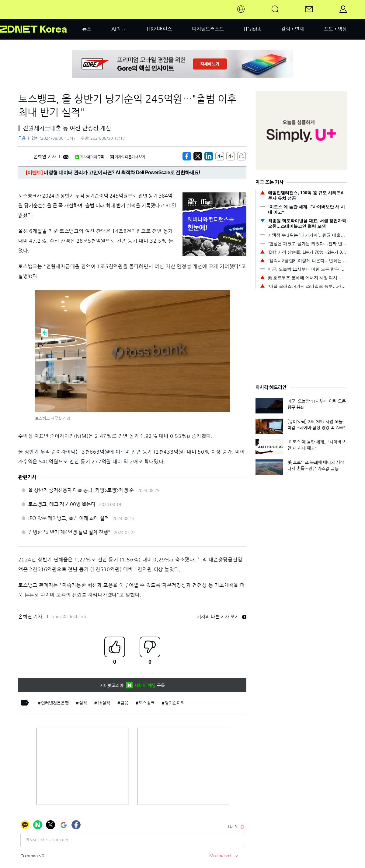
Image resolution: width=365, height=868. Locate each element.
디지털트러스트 (208, 29)
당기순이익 (175, 703)
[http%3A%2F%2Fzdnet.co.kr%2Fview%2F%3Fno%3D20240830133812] (209, 156)
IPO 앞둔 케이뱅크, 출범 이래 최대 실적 (69, 518)
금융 (22, 138)
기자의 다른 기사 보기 (222, 617)
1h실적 (104, 703)
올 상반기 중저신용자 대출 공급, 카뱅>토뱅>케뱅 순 (81, 490)
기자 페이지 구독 (90, 157)
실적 (83, 703)
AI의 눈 (119, 29)
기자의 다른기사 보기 (127, 157)
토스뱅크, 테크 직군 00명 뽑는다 (62, 504)
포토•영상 (335, 29)
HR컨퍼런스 (159, 29)
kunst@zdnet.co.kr (70, 617)
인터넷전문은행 (55, 703)
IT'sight (252, 29)
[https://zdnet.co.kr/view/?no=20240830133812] (187, 156)
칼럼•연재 (292, 29)
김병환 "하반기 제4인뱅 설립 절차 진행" (69, 532)
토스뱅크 (147, 703)
